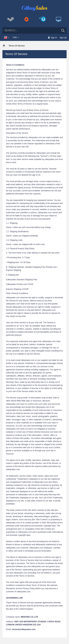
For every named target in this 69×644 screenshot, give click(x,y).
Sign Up (63, 38)
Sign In (54, 38)
